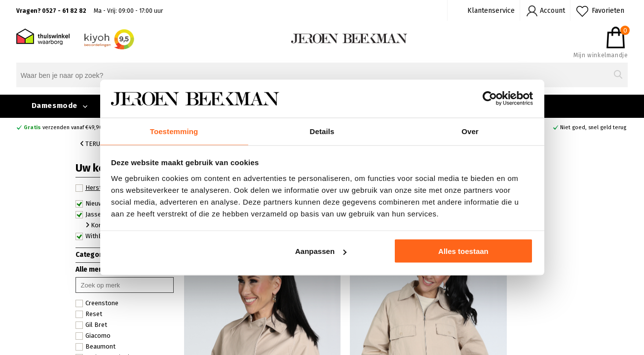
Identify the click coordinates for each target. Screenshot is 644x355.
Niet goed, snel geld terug (593, 127)
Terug (92, 144)
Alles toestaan (463, 252)
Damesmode (55, 106)
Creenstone (97, 303)
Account (552, 11)
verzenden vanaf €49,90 (63, 127)
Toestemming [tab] (174, 130)
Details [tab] (322, 130)
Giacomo (93, 336)
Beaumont (95, 347)
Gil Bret (91, 325)
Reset (89, 314)
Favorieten (608, 11)
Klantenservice (491, 11)
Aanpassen (321, 252)
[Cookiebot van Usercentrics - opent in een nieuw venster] (490, 98)
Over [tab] (470, 130)
